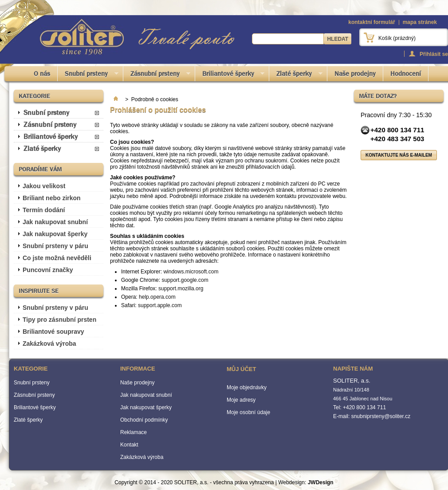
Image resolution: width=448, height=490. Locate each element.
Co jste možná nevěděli (57, 258)
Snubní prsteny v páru (55, 246)
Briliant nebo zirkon (52, 198)
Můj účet (241, 369)
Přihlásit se (434, 54)
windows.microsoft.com (191, 272)
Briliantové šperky (230, 75)
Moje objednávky (247, 387)
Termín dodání (44, 210)
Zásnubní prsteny (157, 75)
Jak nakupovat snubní (55, 222)
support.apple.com (160, 305)
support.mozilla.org (181, 288)
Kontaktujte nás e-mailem (399, 155)
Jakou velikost (44, 186)
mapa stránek (420, 22)
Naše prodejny (355, 74)
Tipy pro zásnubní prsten (59, 320)
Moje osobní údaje (248, 412)
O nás (42, 74)
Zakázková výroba (49, 344)
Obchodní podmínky (144, 420)
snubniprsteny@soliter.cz (381, 416)
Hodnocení (406, 74)
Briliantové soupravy (53, 332)
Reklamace (134, 432)
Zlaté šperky (296, 75)
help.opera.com (157, 297)
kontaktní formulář (371, 22)
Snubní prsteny (88, 75)
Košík (397, 38)
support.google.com (185, 280)
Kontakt (129, 445)
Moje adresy (241, 400)
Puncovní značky (48, 270)
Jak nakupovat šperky (55, 234)
